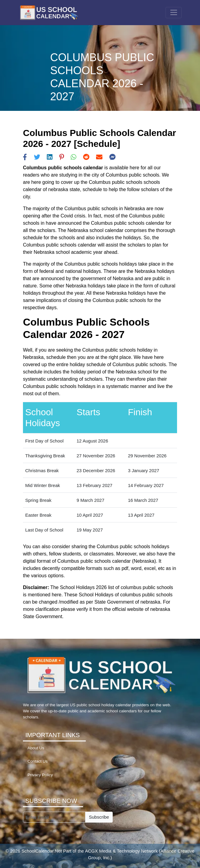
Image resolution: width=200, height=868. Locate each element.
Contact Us (38, 761)
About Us (36, 748)
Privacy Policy (40, 775)
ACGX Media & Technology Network (121, 851)
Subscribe (99, 817)
